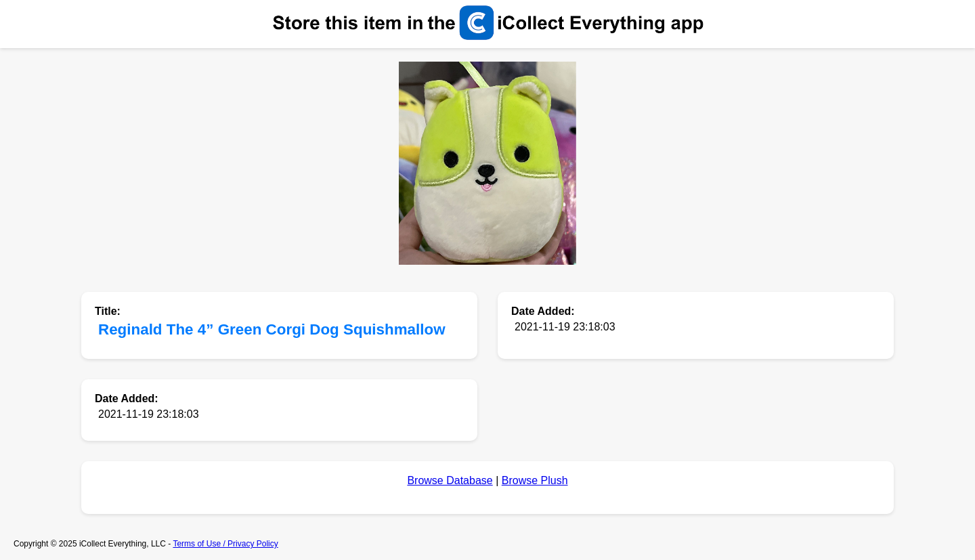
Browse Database (450, 480)
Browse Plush (535, 480)
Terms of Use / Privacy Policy (225, 544)
